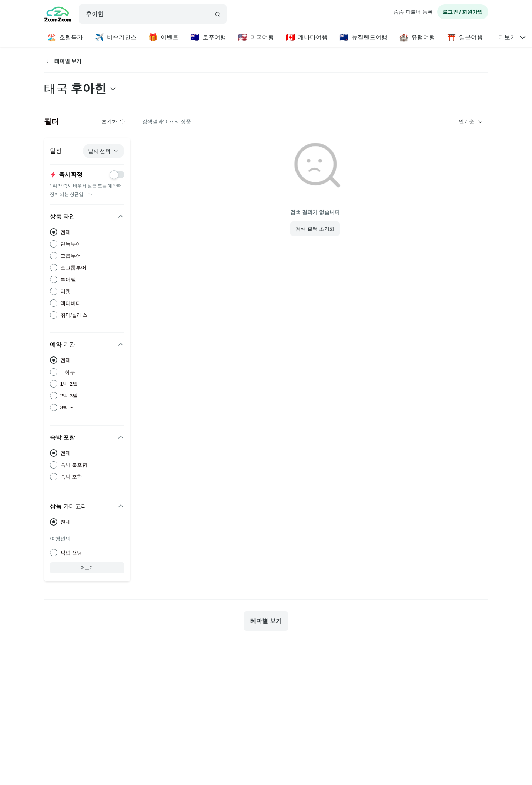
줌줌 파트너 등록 (413, 12)
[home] (58, 15)
